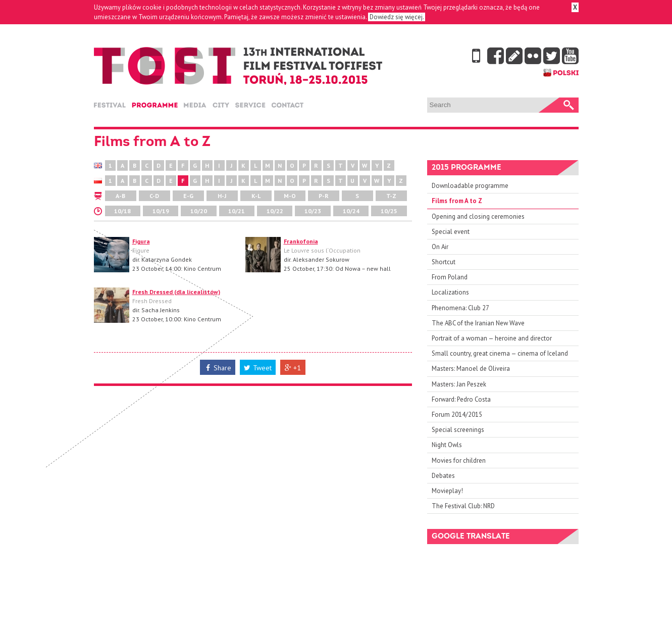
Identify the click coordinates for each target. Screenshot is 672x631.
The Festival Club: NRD (463, 506)
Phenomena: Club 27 (460, 308)
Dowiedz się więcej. (397, 17)
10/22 (275, 211)
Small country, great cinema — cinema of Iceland (500, 353)
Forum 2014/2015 (457, 415)
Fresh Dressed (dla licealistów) (176, 292)
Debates (443, 476)
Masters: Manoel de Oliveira (471, 369)
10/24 (351, 211)
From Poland (450, 277)
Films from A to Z (457, 201)
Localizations (450, 292)
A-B (120, 196)
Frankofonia (301, 241)
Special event (451, 232)
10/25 (389, 211)
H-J (222, 196)
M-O (290, 196)
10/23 (313, 211)
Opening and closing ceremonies (478, 216)
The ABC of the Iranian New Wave (478, 323)
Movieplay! (447, 491)
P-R (324, 196)
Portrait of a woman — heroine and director (492, 338)
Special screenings (458, 430)
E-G (188, 196)
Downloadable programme (470, 186)
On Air (440, 247)
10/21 (237, 211)
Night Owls (447, 445)
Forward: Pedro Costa (461, 399)
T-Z (391, 196)
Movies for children (459, 460)
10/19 (161, 211)
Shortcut (444, 262)
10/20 (199, 211)
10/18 (122, 211)
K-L (256, 196)
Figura (141, 241)
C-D (154, 196)
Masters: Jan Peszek (459, 384)
